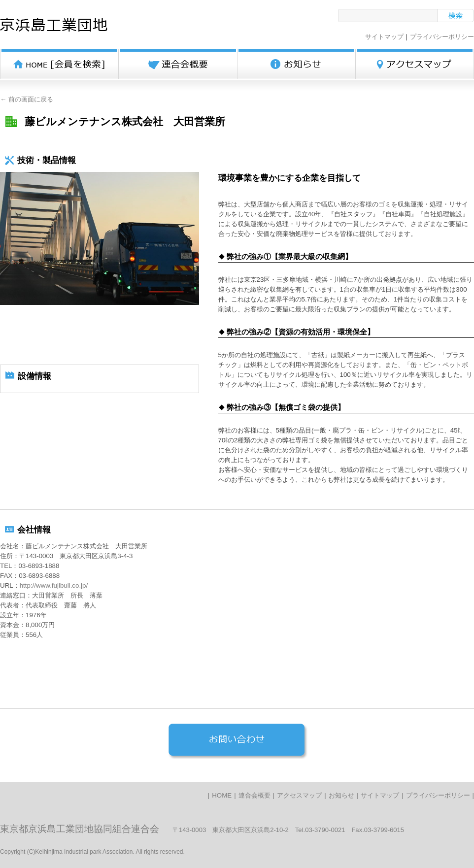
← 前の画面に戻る (27, 99)
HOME (222, 795)
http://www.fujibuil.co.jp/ (54, 585)
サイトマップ (384, 37)
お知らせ (341, 795)
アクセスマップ (299, 795)
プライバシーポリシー (442, 37)
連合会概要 (254, 795)
